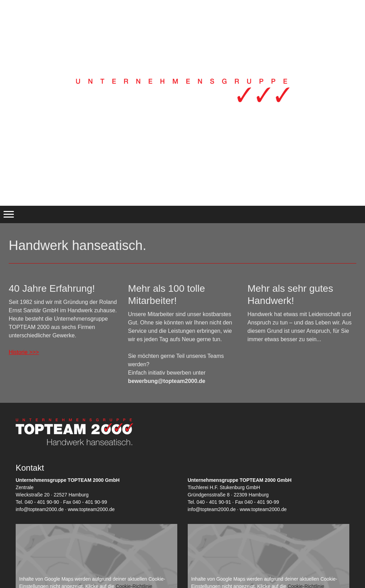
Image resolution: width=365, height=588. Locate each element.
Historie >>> (24, 352)
